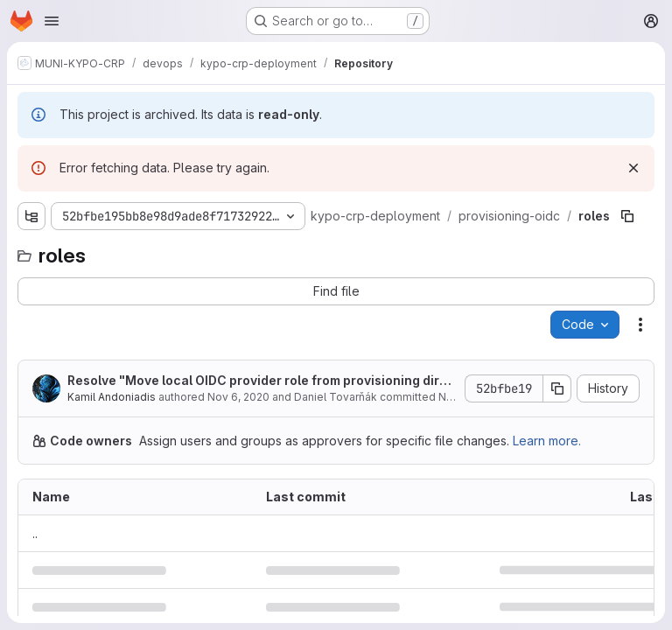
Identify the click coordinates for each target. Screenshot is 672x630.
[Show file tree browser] (31, 216)
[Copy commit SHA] (557, 388)
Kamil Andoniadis (112, 397)
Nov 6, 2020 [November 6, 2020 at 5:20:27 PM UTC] (238, 397)
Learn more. (547, 441)
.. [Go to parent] (35, 533)
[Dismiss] (633, 168)
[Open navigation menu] (52, 21)
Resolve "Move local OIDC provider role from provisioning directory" (261, 381)
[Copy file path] (627, 216)
